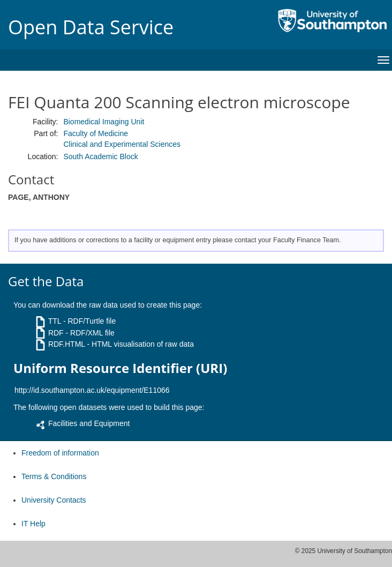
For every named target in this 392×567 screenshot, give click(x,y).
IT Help (33, 524)
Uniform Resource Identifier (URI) (120, 368)
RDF (56, 333)
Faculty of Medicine (96, 133)
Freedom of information (60, 453)
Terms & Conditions (54, 476)
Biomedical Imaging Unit (104, 122)
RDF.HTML (67, 344)
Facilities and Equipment (89, 423)
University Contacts (54, 500)
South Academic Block (100, 156)
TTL (55, 321)
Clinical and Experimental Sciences (122, 144)
